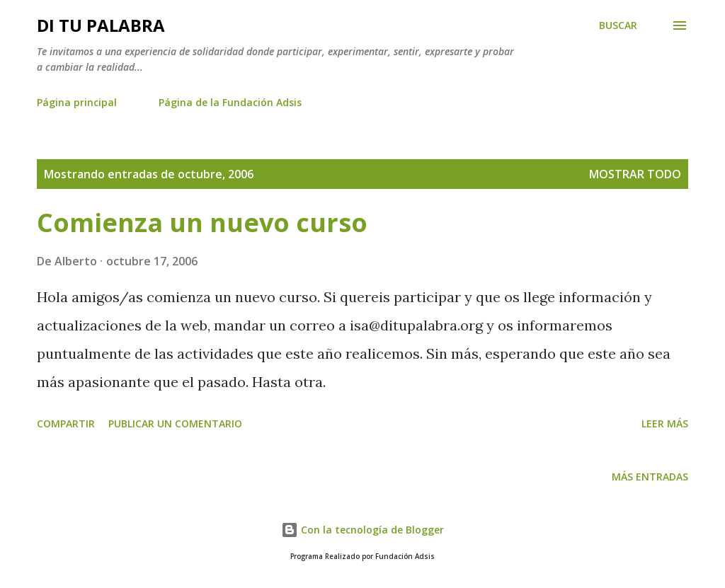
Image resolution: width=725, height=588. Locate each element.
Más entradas (650, 477)
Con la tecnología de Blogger (362, 530)
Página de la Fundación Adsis (230, 102)
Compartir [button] (66, 423)
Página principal (77, 102)
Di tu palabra (101, 25)
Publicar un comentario (175, 423)
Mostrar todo (635, 174)
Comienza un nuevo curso (202, 223)
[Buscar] (618, 25)
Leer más (665, 423)
